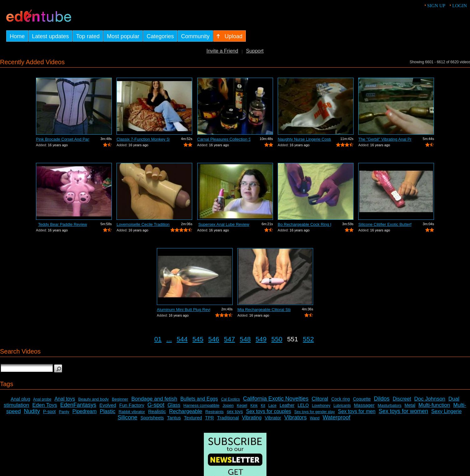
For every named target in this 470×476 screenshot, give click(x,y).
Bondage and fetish (154, 399)
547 (229, 339)
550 (277, 339)
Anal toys (65, 399)
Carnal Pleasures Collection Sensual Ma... (224, 139)
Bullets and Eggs (199, 399)
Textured (193, 418)
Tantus (174, 418)
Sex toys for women (403, 411)
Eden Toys (45, 405)
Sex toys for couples (269, 411)
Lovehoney (321, 406)
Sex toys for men (357, 411)
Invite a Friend (222, 51)
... (169, 339)
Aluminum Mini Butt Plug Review (183, 310)
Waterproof (336, 417)
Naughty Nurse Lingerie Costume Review (304, 139)
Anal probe (42, 399)
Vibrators (296, 417)
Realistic (157, 411)
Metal (410, 405)
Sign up (436, 6)
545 (198, 339)
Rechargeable (186, 411)
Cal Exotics (230, 399)
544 (182, 339)
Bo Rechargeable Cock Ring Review (304, 224)
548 (245, 339)
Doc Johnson (430, 399)
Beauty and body (94, 399)
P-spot (49, 411)
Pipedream (84, 411)
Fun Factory (132, 405)
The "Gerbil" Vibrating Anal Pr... (385, 139)
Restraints (215, 412)
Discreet (402, 399)
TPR (209, 418)
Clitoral (320, 399)
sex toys (235, 411)
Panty (64, 412)
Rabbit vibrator (132, 412)
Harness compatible (201, 405)
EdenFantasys (78, 405)
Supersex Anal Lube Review (224, 224)
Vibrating (252, 418)
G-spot (156, 405)
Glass (174, 405)
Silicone (128, 417)
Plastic (108, 411)
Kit (263, 406)
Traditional (228, 418)
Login (460, 6)
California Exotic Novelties (276, 399)
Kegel (242, 405)
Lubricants (342, 406)
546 (214, 339)
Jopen (228, 405)
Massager (364, 405)
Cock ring (341, 399)
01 (158, 339)
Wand (315, 418)
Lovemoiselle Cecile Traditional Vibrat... (143, 224)
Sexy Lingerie (446, 411)
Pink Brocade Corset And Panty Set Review (63, 139)
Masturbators (390, 405)
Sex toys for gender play (315, 412)
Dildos (382, 399)
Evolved (108, 405)
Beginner (120, 399)
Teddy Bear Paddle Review (63, 224)
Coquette (362, 399)
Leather (287, 405)
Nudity (32, 411)
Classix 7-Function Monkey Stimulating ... (143, 139)
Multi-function (434, 405)
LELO (303, 405)
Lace (272, 406)
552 (308, 339)
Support (255, 51)
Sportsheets (152, 418)
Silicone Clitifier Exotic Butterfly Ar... (385, 224)
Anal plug (21, 399)
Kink (254, 406)
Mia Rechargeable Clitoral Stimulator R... (264, 310)
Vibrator (273, 418)
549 (261, 339)
